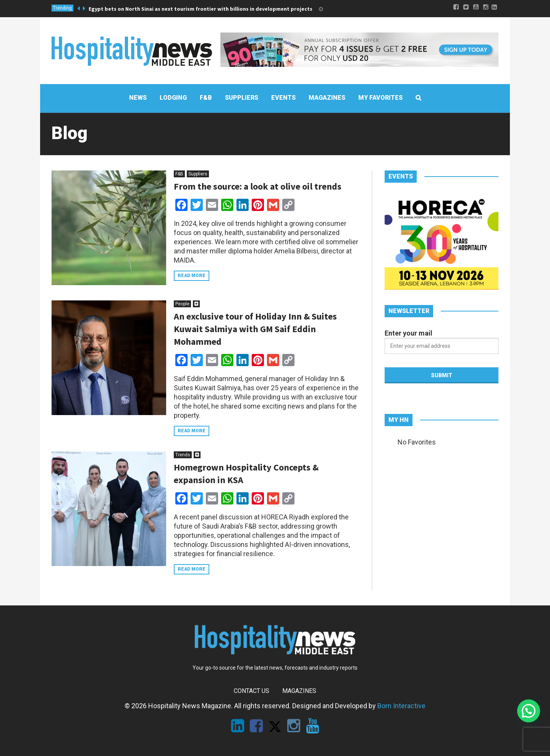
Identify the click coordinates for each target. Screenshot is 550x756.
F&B (179, 174)
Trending (62, 8)
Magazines (299, 691)
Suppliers (198, 174)
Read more (192, 276)
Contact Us (252, 691)
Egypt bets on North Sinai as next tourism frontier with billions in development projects (201, 9)
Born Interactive (401, 706)
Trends (183, 455)
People (182, 304)
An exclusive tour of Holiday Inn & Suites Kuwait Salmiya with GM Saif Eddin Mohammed (255, 329)
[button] (529, 711)
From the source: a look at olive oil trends (258, 186)
